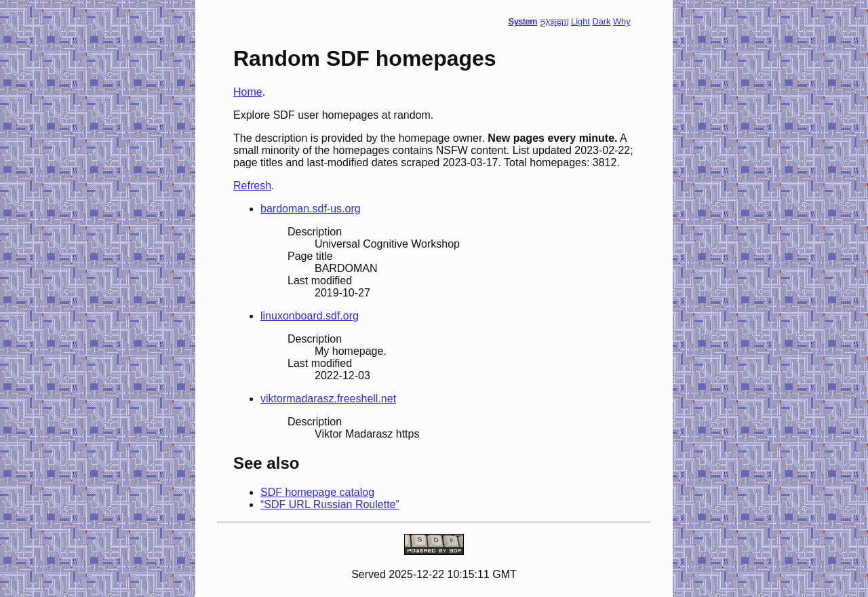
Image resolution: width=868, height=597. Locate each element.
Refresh (252, 186)
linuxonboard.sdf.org (310, 316)
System (523, 21)
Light (580, 21)
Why (622, 21)
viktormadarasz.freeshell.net (328, 399)
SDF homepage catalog (317, 492)
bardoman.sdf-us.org (311, 209)
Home (248, 92)
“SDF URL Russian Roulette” (330, 504)
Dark (601, 21)
